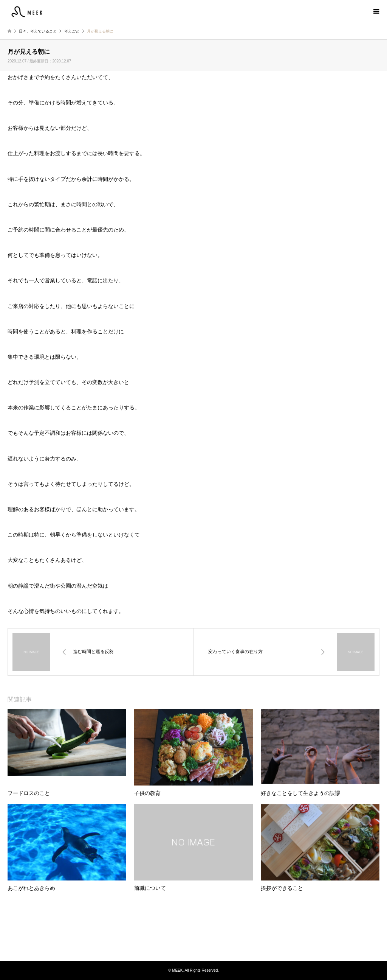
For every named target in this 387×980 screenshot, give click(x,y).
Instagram (193, 946)
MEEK (193, 932)
